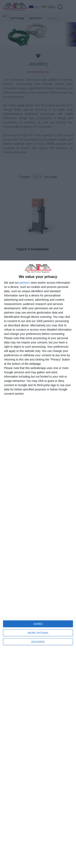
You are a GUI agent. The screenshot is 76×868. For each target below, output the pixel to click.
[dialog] (38, 564)
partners (25, 283)
